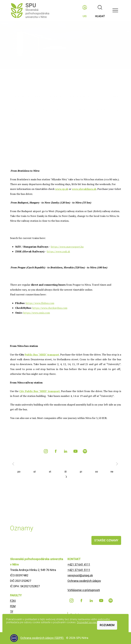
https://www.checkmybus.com (50, 308)
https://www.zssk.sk (58, 251)
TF (12, 612)
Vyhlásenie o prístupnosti (84, 590)
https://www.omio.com (37, 313)
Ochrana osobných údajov (84, 581)
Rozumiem (107, 625)
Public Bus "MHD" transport (42, 355)
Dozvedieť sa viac (87, 622)
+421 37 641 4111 (79, 564)
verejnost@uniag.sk (80, 575)
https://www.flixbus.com (40, 303)
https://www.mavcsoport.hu (67, 247)
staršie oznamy (106, 540)
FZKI (13, 601)
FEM (13, 606)
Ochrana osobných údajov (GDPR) (42, 638)
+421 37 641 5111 (79, 570)
